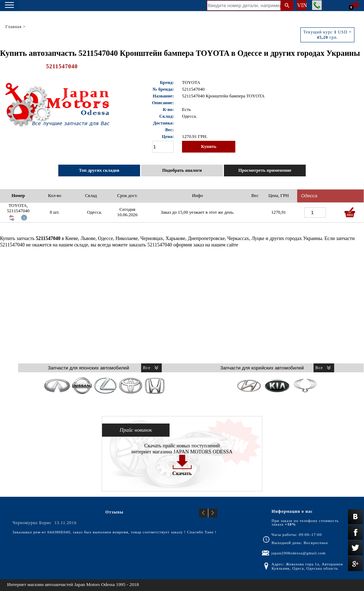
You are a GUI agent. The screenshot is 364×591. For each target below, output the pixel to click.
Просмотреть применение (265, 170)
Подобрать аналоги (182, 170)
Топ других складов (99, 170)
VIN (302, 5)
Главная (14, 27)
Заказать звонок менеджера (317, 5)
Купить (208, 147)
